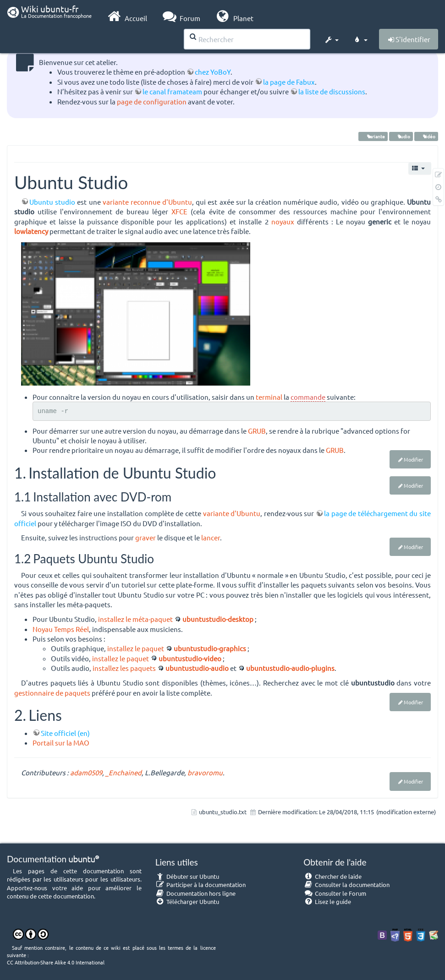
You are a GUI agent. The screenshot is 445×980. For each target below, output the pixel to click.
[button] (331, 38)
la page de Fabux (289, 82)
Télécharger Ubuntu (187, 901)
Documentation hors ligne (196, 893)
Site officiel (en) (65, 733)
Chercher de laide (332, 876)
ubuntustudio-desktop (218, 619)
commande (308, 397)
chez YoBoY (213, 72)
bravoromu (205, 772)
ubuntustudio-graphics (210, 648)
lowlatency (31, 231)
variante (373, 136)
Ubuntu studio (52, 202)
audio (401, 136)
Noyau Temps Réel (61, 629)
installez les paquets (124, 668)
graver (146, 537)
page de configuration (152, 101)
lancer (211, 537)
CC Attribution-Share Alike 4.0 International (56, 962)
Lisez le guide (327, 901)
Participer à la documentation (201, 885)
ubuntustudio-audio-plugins (290, 668)
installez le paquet (136, 648)
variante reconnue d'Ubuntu (147, 202)
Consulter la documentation (346, 885)
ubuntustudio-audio (197, 668)
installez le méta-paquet (135, 619)
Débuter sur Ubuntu (187, 876)
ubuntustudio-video (190, 658)
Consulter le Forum (335, 893)
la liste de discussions (332, 91)
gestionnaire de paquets (52, 693)
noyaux (283, 221)
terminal (269, 397)
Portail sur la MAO (61, 743)
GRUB (257, 431)
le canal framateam (172, 91)
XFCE (179, 211)
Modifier (413, 459)
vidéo (426, 136)
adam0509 (86, 772)
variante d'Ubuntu (232, 513)
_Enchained (124, 772)
